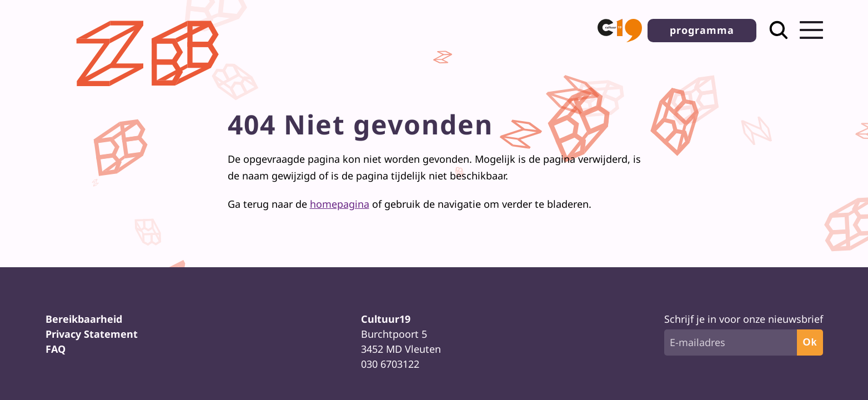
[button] (620, 31)
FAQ (56, 349)
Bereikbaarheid (84, 319)
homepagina (340, 204)
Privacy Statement (92, 334)
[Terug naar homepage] (151, 95)
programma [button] (702, 30)
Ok (810, 342)
